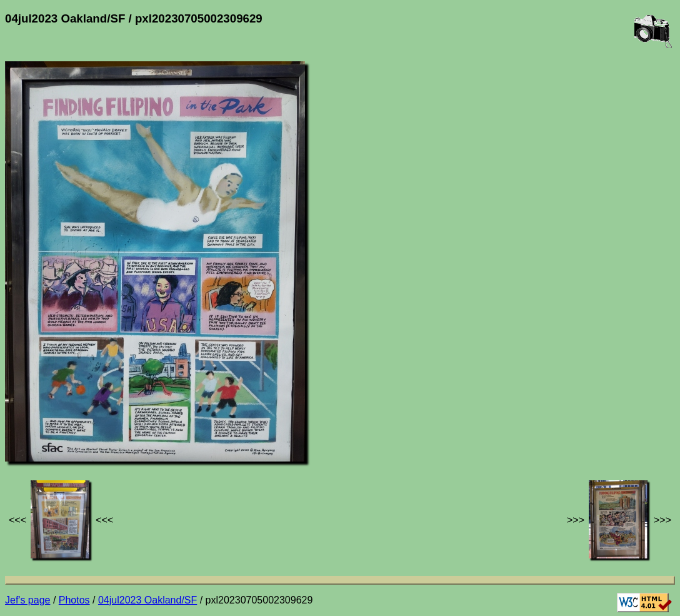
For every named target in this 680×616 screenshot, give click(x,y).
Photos (74, 600)
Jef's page (27, 600)
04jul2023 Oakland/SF (147, 600)
